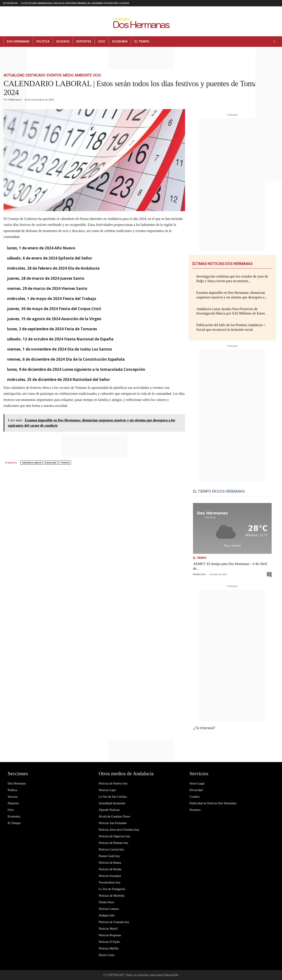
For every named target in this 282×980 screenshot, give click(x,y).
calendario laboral (32, 463)
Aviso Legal (197, 783)
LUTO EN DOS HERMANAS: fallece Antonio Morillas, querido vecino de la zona (75, 3)
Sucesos (63, 42)
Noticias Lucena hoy (111, 849)
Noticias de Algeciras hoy (115, 836)
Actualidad (14, 75)
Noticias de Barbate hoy (114, 843)
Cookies (195, 797)
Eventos (54, 75)
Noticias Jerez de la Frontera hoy (119, 830)
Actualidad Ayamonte (112, 803)
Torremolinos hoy (110, 882)
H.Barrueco (15, 100)
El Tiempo (142, 42)
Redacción (199, 574)
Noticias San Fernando (113, 823)
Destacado (35, 75)
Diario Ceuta (107, 955)
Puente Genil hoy (109, 856)
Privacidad (196, 790)
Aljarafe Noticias (109, 810)
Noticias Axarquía (110, 876)
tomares (65, 463)
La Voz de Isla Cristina (113, 797)
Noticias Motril (108, 929)
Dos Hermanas (18, 42)
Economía (120, 42)
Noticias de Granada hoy (114, 922)
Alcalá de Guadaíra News (114, 816)
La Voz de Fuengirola (112, 889)
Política (43, 42)
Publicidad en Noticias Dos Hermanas (213, 803)
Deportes (84, 42)
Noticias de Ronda (110, 869)
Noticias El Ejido (109, 942)
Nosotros (195, 810)
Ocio (102, 42)
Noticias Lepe (107, 790)
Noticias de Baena (110, 863)
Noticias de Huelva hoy (113, 783)
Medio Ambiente (77, 75)
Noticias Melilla (109, 948)
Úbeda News (107, 902)
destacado (51, 463)
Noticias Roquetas (110, 935)
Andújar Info (107, 915)
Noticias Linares (109, 909)
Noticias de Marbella (112, 896)
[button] (275, 42)
